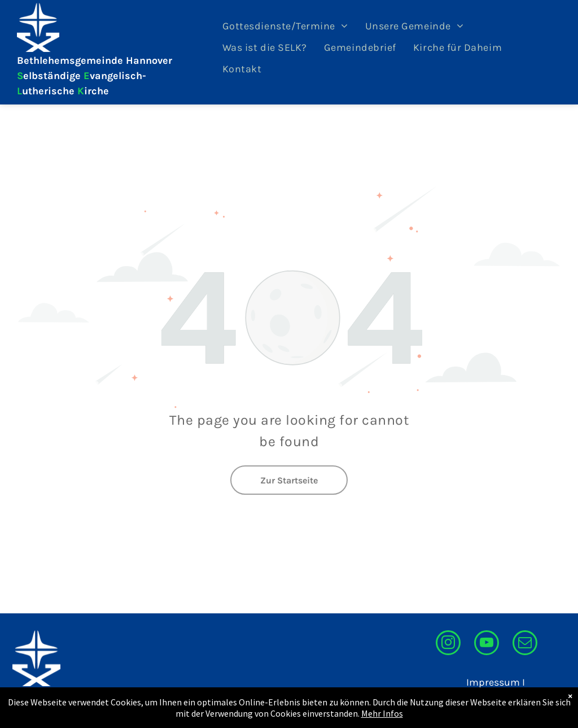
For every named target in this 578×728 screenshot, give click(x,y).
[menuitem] (285, 26)
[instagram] (448, 644)
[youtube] (487, 644)
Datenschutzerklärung (473, 698)
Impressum (493, 682)
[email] (525, 644)
